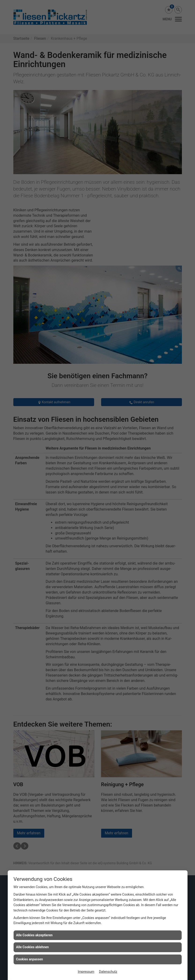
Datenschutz (108, 972)
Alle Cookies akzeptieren (34, 935)
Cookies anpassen (30, 959)
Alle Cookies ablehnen (33, 947)
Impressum (86, 972)
